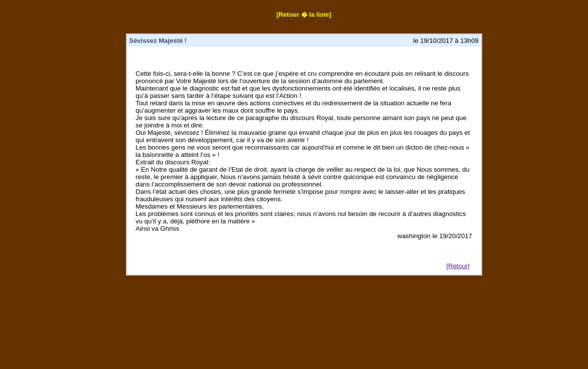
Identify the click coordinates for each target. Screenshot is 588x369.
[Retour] (458, 266)
